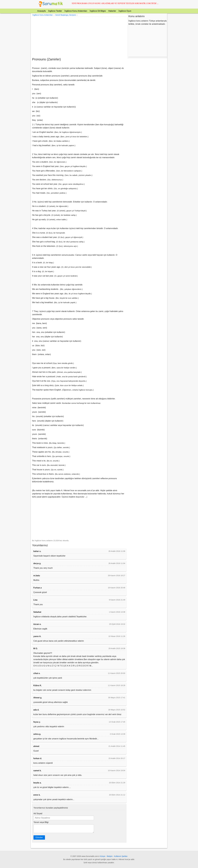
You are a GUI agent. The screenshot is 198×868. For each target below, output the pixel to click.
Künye (103, 856)
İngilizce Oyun (125, 11)
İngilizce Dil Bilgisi (98, 11)
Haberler (112, 11)
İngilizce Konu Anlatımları (76, 11)
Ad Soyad (38, 813)
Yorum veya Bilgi (41, 822)
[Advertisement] (79, 37)
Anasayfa (41, 11)
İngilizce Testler (55, 11)
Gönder (39, 837)
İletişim (110, 856)
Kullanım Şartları (121, 856)
